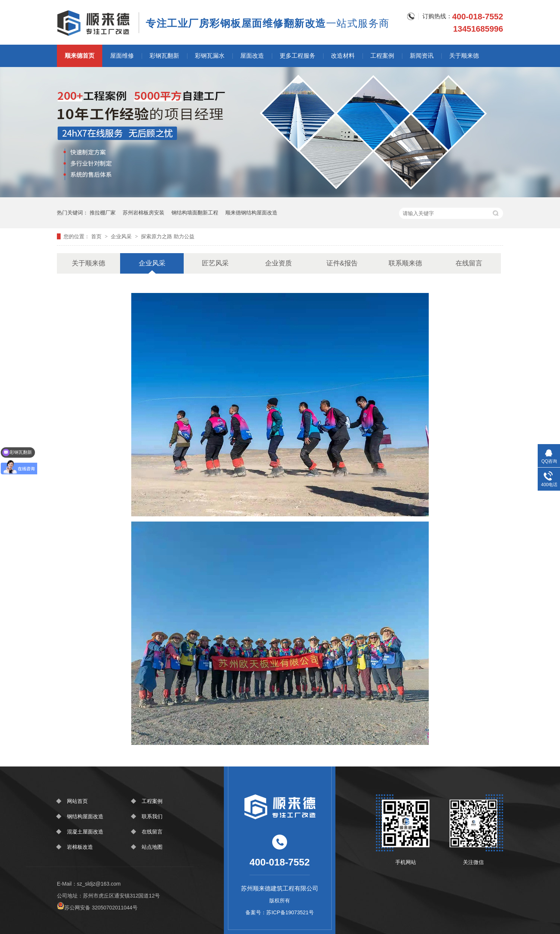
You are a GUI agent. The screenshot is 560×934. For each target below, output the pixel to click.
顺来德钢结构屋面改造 (251, 213)
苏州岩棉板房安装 (144, 213)
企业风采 (122, 236)
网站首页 (77, 801)
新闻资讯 (422, 56)
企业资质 (279, 263)
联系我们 (152, 816)
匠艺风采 (215, 263)
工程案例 (382, 56)
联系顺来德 (405, 263)
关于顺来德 (464, 56)
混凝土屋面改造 (85, 832)
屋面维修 (122, 56)
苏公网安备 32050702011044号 (97, 908)
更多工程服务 (297, 56)
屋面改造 (252, 56)
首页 (97, 236)
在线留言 (469, 263)
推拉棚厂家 (103, 213)
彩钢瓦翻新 (164, 56)
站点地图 (152, 847)
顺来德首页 (80, 56)
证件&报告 (342, 263)
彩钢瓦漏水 (210, 56)
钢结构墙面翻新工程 (195, 213)
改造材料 (343, 56)
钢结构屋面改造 (85, 816)
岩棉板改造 (80, 847)
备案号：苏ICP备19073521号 (280, 912)
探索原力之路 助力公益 (168, 236)
